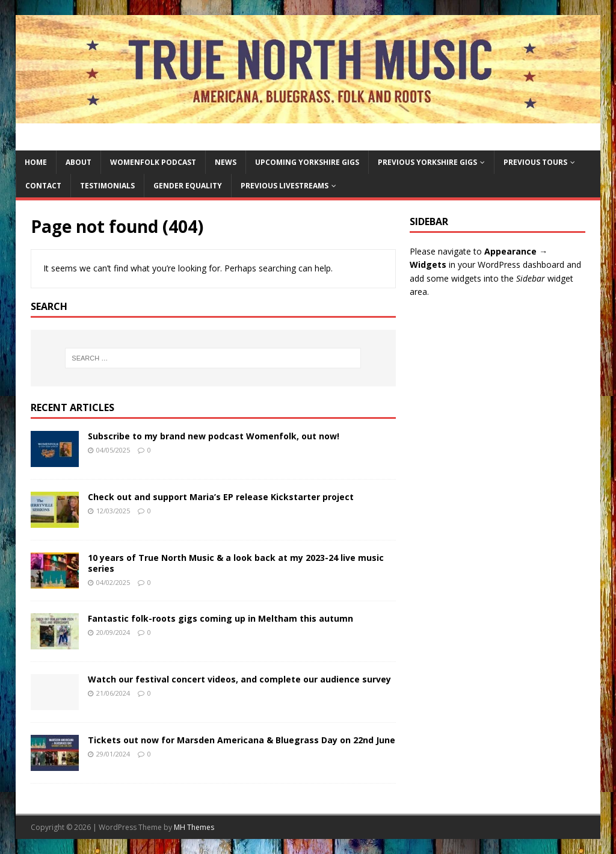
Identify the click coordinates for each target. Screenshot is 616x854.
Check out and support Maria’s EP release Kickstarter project (221, 497)
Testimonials (107, 186)
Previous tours (535, 162)
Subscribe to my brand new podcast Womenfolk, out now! (214, 436)
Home (36, 162)
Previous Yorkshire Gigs (427, 162)
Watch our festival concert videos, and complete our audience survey (239, 679)
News (226, 162)
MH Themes (194, 827)
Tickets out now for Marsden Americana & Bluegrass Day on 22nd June (242, 740)
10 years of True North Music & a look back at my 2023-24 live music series (236, 563)
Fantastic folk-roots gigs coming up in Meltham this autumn (220, 618)
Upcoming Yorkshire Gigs (307, 162)
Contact (43, 186)
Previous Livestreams (285, 186)
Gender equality (188, 186)
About (79, 162)
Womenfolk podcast (153, 162)
